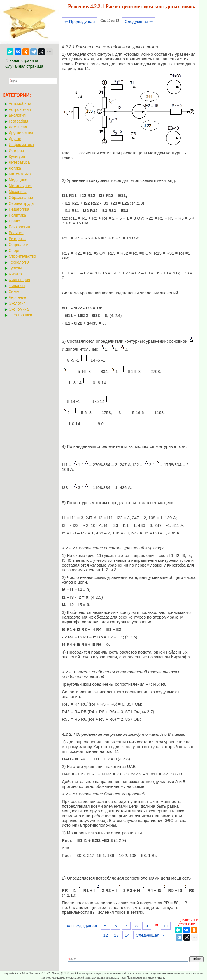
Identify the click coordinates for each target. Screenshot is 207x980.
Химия (15, 292)
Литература (19, 162)
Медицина (18, 180)
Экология (17, 303)
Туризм (15, 268)
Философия (19, 280)
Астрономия (20, 109)
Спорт (14, 250)
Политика (17, 215)
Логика (15, 168)
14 (127, 935)
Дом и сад (18, 127)
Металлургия (21, 186)
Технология (19, 262)
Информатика (21, 145)
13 (116, 935)
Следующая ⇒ (139, 21)
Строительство (22, 256)
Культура (17, 156)
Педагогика (19, 209)
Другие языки (21, 133)
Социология (20, 245)
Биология (17, 115)
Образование (21, 198)
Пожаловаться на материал (146, 977)
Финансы (17, 286)
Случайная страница (24, 66)
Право (14, 221)
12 (105, 935)
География (18, 121)
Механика (18, 192)
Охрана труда (21, 203)
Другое (15, 139)
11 (166, 926)
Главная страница (22, 60)
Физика (15, 274)
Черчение (18, 297)
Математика (20, 174)
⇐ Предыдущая (80, 21)
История (16, 151)
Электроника (20, 315)
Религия (16, 233)
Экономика (19, 309)
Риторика (17, 239)
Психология (19, 227)
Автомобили (20, 104)
